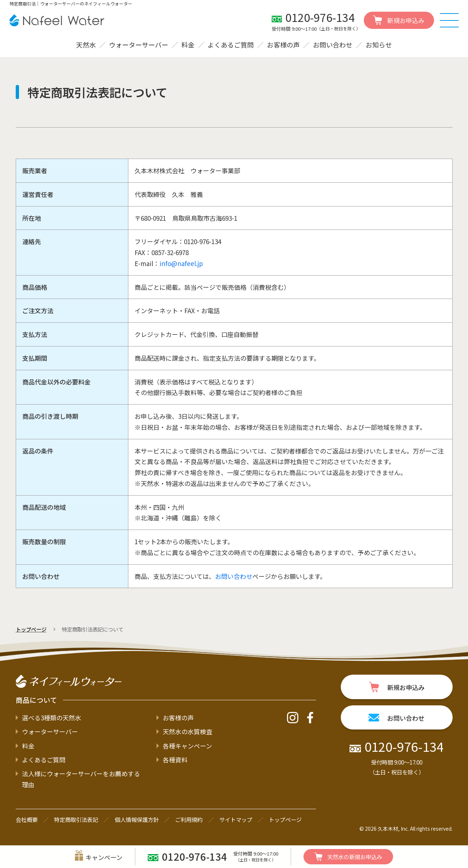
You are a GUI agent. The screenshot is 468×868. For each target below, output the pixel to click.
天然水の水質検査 (188, 731)
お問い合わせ (333, 45)
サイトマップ (236, 819)
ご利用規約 (189, 819)
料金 (188, 45)
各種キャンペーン (187, 746)
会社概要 (27, 819)
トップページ (31, 629)
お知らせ (379, 45)
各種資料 (175, 760)
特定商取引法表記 (76, 819)
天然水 (86, 45)
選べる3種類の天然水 (52, 718)
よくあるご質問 (231, 45)
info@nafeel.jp (181, 263)
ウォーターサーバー (139, 45)
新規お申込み (348, 857)
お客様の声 (283, 45)
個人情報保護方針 (137, 819)
